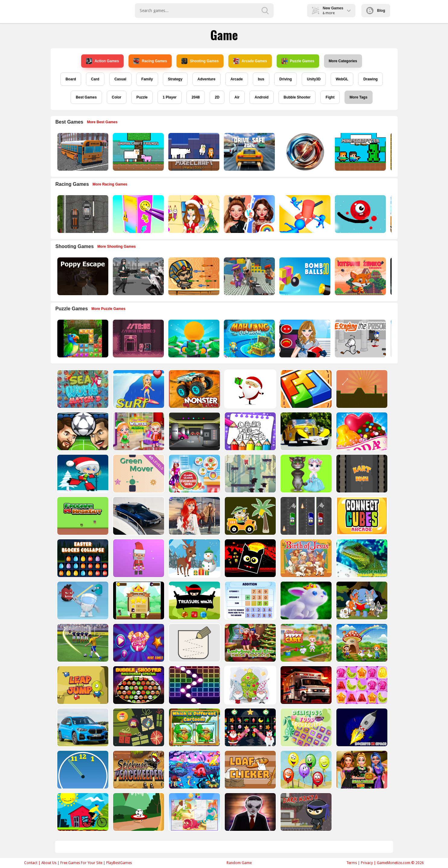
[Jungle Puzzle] (82, 339)
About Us (49, 863)
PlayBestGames (119, 863)
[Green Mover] (138, 474)
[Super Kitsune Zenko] (360, 276)
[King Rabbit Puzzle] (305, 600)
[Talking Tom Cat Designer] (305, 474)
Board (71, 79)
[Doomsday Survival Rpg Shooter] (138, 276)
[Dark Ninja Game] (305, 812)
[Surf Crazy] (138, 389)
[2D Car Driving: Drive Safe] (249, 152)
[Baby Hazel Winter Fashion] (138, 431)
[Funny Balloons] (305, 770)
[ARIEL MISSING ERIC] (194, 516)
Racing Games (150, 61)
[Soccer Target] (138, 812)
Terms (352, 863)
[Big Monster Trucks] (194, 389)
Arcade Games (250, 61)
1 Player (170, 97)
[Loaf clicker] (250, 770)
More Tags (359, 97)
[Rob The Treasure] (194, 431)
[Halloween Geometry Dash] (250, 558)
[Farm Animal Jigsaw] (361, 643)
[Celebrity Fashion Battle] (249, 214)
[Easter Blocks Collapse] (82, 558)
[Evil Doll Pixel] (250, 812)
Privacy (367, 863)
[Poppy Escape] (82, 276)
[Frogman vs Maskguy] (82, 516)
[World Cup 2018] (82, 643)
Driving (286, 79)
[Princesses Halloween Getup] (361, 770)
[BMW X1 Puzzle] (82, 727)
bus (261, 79)
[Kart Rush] (361, 474)
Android (262, 97)
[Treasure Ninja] (194, 600)
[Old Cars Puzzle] (305, 431)
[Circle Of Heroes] (304, 152)
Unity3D (314, 79)
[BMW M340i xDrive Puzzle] (138, 516)
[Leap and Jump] (82, 685)
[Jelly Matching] (361, 685)
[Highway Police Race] (82, 214)
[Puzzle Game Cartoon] (194, 812)
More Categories (343, 61)
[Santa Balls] (138, 558)
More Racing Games (110, 184)
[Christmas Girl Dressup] (193, 214)
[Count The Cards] (138, 727)
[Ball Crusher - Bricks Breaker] (194, 685)
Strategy (175, 79)
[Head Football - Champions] (82, 431)
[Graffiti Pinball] (360, 214)
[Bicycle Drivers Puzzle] (82, 812)
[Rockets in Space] (361, 727)
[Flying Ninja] (138, 600)
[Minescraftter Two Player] (360, 152)
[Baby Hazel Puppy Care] (305, 643)
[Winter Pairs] (250, 727)
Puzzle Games (298, 61)
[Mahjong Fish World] (249, 339)
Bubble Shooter (297, 97)
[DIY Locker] (138, 214)
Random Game (239, 863)
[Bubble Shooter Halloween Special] (138, 685)
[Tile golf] (361, 389)
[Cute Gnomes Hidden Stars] (250, 685)
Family (147, 79)
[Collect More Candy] (138, 643)
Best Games (86, 97)
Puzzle (142, 97)
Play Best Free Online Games (83, 11)
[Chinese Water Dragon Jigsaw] (361, 558)
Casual (120, 79)
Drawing (370, 79)
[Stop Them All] (304, 214)
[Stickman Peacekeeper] (138, 770)
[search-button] (265, 11)
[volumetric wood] (305, 389)
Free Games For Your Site (81, 863)
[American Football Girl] (304, 339)
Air (237, 97)
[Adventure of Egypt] (193, 276)
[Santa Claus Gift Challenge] (250, 389)
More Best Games (102, 122)
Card (95, 79)
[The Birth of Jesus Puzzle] (305, 558)
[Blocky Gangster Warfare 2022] (249, 276)
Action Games (102, 61)
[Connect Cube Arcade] (361, 516)
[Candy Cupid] (361, 431)
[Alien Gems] (82, 600)
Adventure (207, 79)
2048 (196, 97)
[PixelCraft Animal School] (193, 152)
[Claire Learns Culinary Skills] (194, 474)
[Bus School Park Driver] (82, 152)
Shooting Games (200, 61)
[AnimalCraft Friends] (138, 152)
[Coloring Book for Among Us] (250, 431)
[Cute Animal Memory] (361, 600)
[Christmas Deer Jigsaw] (194, 558)
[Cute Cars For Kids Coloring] (250, 516)
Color (117, 97)
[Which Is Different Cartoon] (194, 727)
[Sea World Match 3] (82, 389)
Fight (330, 97)
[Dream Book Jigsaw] (194, 770)
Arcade (237, 79)
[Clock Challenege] (82, 770)
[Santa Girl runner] (82, 474)
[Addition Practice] (250, 600)
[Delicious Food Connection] (305, 727)
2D (217, 97)
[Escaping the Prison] (360, 339)
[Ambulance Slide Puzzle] (305, 685)
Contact (31, 863)
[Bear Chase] (250, 474)
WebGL (342, 79)
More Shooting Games (117, 247)
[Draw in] (194, 643)
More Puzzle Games (108, 309)
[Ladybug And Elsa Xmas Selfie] (250, 643)
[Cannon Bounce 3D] (304, 276)
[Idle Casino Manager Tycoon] (193, 339)
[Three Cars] (305, 516)
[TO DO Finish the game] (138, 339)
